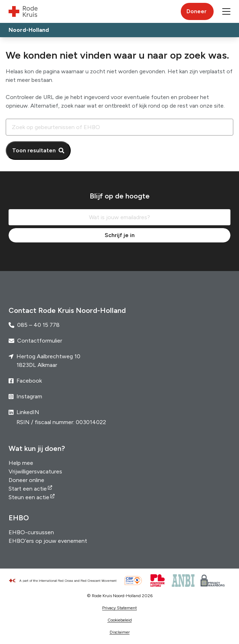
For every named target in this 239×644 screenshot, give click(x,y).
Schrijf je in (120, 235)
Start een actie (28, 489)
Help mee (21, 463)
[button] (226, 11)
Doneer (196, 11)
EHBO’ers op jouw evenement (48, 541)
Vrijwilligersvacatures (35, 471)
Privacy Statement (119, 608)
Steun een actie (29, 497)
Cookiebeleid (120, 620)
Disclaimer (120, 632)
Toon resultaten (34, 150)
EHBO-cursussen (31, 532)
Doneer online (26, 480)
